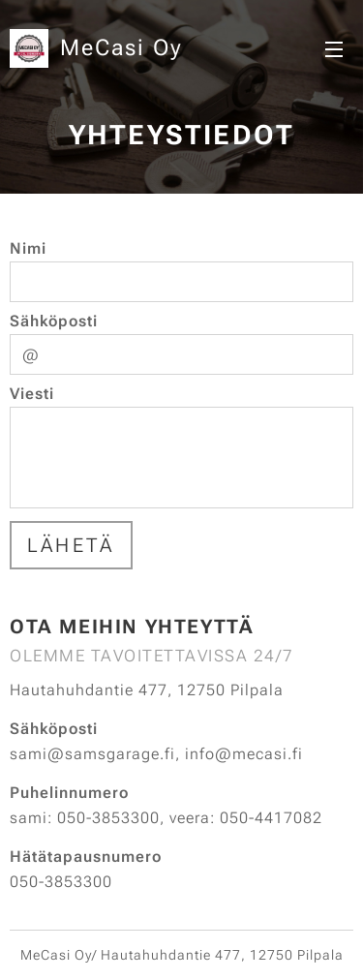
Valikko (334, 49)
